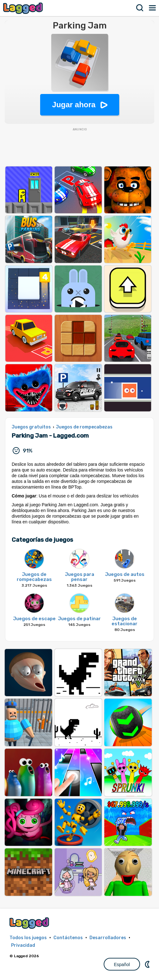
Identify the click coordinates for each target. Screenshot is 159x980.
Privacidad (23, 945)
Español (122, 964)
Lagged (24, 8)
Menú (153, 8)
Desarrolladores (108, 938)
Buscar (140, 8)
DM (148, 964)
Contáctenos (68, 938)
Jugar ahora (74, 105)
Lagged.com (30, 923)
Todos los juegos (28, 938)
